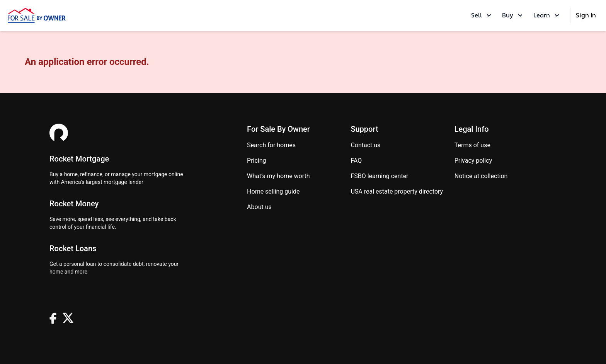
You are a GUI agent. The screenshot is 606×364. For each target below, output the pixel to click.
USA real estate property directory (397, 191)
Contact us (365, 145)
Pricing (257, 161)
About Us (259, 207)
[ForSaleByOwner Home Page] (37, 15)
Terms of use (472, 145)
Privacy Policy (473, 161)
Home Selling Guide (273, 191)
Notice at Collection (481, 176)
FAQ (356, 161)
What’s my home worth (278, 176)
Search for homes (271, 145)
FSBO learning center (379, 176)
